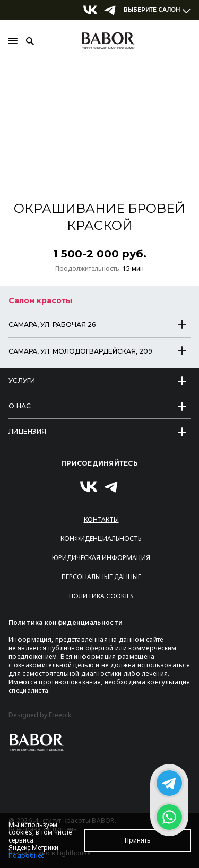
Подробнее (26, 856)
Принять (138, 840)
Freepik (60, 715)
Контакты (101, 519)
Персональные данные (101, 577)
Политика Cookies (101, 596)
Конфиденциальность (101, 539)
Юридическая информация (101, 558)
